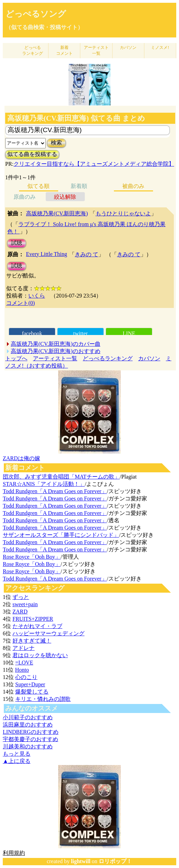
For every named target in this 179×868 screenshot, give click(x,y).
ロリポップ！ (115, 861)
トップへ (16, 358)
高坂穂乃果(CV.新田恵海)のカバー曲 (56, 344)
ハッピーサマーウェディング (48, 633)
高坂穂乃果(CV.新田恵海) (57, 213)
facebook (32, 333)
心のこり (26, 677)
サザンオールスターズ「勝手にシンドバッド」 (61, 535)
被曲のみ (133, 186)
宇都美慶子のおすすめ (30, 739)
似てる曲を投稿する (32, 154)
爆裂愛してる (32, 692)
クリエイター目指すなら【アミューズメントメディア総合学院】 (94, 164)
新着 (64, 50)
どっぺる (33, 50)
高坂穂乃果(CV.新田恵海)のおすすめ (56, 351)
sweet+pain (25, 604)
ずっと (21, 597)
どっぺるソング (36, 14)
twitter (81, 333)
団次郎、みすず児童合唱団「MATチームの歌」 (61, 477)
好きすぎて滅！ (32, 641)
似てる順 (38, 186)
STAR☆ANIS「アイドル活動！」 (44, 484)
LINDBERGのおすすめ (31, 732)
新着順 (79, 186)
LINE (129, 333)
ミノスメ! (160, 48)
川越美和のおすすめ (28, 746)
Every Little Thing (47, 254)
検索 (56, 143)
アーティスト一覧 (55, 358)
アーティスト (96, 50)
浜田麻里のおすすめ (28, 725)
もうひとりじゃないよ (123, 213)
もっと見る (17, 754)
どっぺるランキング (108, 358)
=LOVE (24, 663)
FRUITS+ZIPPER (33, 619)
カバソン (128, 48)
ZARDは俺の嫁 (21, 458)
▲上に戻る (17, 761)
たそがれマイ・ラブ (37, 626)
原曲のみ (25, 197)
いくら (37, 296)
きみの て (87, 254)
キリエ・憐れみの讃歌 (43, 699)
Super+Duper (30, 684)
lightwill (81, 861)
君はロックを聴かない (40, 655)
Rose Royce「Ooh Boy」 (32, 557)
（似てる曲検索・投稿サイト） (44, 27)
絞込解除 (65, 197)
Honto (22, 670)
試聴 (17, 243)
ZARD (20, 612)
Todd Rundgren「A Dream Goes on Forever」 (55, 491)
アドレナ (24, 648)
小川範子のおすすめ (28, 717)
